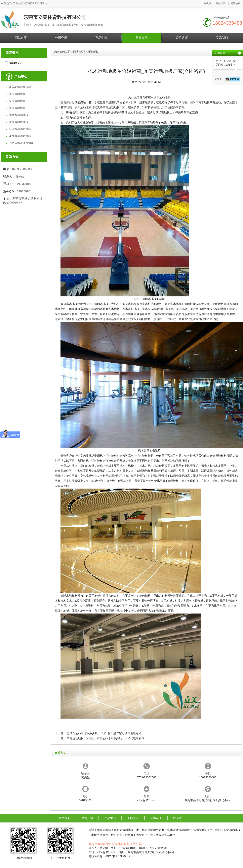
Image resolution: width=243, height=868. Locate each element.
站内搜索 (221, 3)
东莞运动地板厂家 (114, 107)
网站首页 (21, 38)
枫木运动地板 (17, 94)
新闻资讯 (141, 38)
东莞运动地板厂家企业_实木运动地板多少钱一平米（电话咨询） (107, 738)
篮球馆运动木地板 (20, 129)
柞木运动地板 (17, 108)
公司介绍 (61, 38)
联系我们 (222, 38)
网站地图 (235, 3)
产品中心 (101, 38)
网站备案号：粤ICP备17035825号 (110, 856)
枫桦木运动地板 (18, 115)
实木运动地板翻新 (142, 456)
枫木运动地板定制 (153, 830)
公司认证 (182, 38)
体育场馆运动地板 (20, 87)
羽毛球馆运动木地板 (21, 143)
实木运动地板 (17, 101)
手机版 (207, 3)
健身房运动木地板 (20, 136)
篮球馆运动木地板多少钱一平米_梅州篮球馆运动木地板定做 (104, 733)
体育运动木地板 (18, 122)
